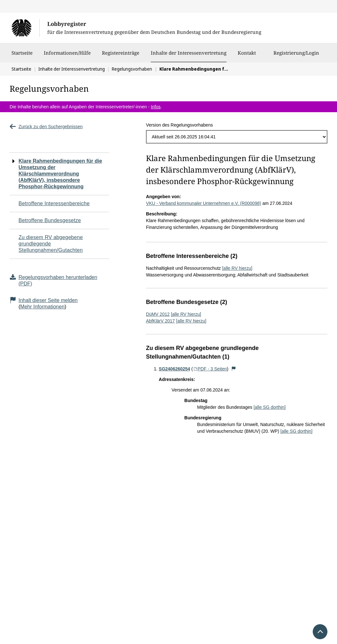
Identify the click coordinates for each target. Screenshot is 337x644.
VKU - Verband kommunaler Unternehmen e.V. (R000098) (204, 203)
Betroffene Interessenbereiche (54, 203)
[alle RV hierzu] (237, 268)
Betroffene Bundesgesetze (50, 220)
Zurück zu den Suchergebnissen (46, 127)
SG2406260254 (174, 369)
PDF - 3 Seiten (210, 369)
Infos (156, 107)
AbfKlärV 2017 (160, 321)
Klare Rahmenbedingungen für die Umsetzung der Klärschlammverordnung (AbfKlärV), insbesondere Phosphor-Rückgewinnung (60, 174)
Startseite (22, 56)
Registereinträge (121, 56)
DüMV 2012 (158, 314)
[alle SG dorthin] (270, 407)
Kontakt (247, 56)
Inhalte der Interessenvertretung (189, 53)
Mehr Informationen (42, 307)
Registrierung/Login (296, 56)
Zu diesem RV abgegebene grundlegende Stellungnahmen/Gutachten (51, 244)
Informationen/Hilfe (67, 56)
